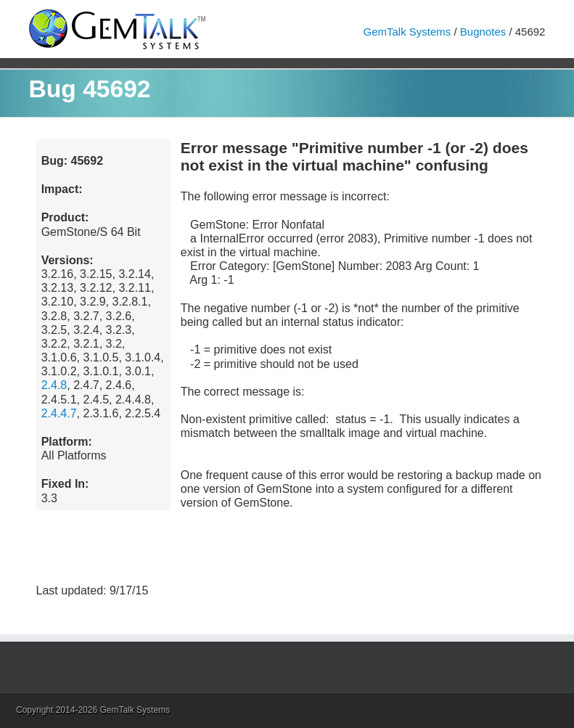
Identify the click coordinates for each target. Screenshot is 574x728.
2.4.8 (54, 385)
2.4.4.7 (59, 413)
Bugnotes (483, 32)
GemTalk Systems (407, 32)
